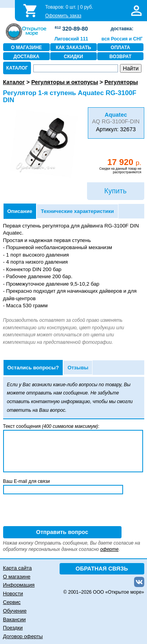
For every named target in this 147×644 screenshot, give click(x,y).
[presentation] (63, 511)
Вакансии (15, 619)
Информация (19, 585)
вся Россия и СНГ (122, 39)
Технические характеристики (77, 211)
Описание (20, 211)
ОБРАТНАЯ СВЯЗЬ (102, 569)
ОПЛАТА (120, 48)
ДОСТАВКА (26, 57)
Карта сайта (17, 568)
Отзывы (78, 368)
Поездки (13, 628)
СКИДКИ (73, 57)
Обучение (15, 611)
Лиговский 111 (71, 39)
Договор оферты (23, 636)
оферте (110, 549)
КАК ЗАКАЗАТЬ (73, 48)
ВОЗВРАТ (120, 57)
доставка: (122, 29)
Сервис (12, 602)
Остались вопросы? (33, 368)
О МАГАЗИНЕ (26, 48)
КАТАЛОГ (17, 68)
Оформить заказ (63, 16)
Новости (13, 594)
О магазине (17, 577)
